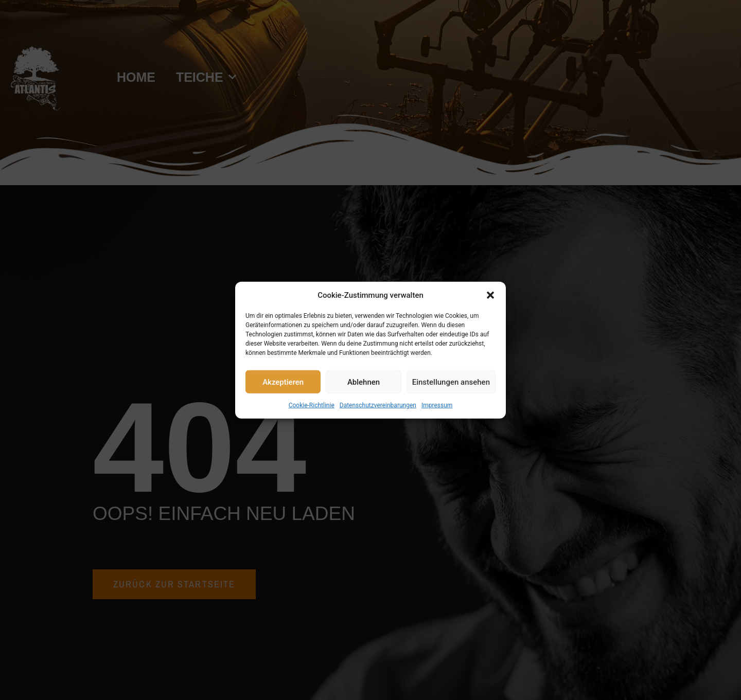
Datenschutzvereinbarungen (378, 405)
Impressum (437, 405)
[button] (490, 295)
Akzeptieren (283, 382)
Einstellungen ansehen (451, 382)
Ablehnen (364, 382)
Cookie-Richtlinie (312, 405)
